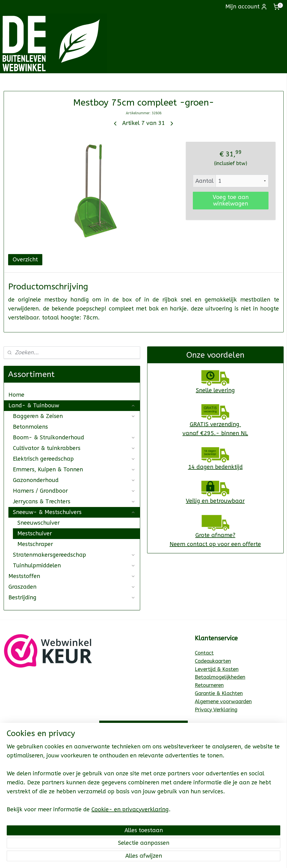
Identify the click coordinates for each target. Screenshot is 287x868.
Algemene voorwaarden (223, 702)
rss (145, 858)
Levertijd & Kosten (217, 669)
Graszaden (72, 587)
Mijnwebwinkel (212, 858)
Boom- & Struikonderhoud (74, 438)
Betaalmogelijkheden (220, 677)
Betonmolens (30, 427)
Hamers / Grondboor (74, 491)
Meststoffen (72, 576)
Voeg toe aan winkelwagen (231, 200)
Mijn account (246, 7)
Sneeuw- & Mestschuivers (74, 512)
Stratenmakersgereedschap (74, 555)
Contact (204, 653)
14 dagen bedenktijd (215, 467)
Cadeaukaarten (213, 661)
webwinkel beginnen (165, 858)
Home (16, 395)
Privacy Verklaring (216, 710)
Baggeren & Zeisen (74, 416)
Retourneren (209, 685)
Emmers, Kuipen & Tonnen (74, 470)
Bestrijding (72, 598)
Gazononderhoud (74, 480)
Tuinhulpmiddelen (74, 566)
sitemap (134, 858)
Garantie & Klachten (219, 693)
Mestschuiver (35, 534)
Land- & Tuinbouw (72, 406)
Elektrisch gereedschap (74, 459)
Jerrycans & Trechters (74, 502)
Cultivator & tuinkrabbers (74, 448)
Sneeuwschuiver (39, 523)
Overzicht (25, 260)
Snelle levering (215, 390)
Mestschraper (35, 544)
